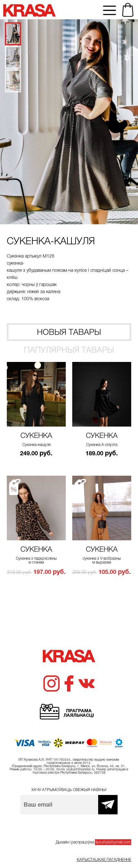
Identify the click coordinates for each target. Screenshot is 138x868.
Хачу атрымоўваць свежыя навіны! (69, 790)
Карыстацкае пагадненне (104, 860)
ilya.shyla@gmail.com (113, 842)
